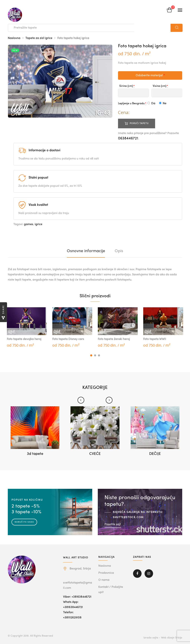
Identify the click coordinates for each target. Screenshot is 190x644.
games (29, 224)
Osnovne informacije (86, 251)
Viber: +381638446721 (77, 597)
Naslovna (14, 38)
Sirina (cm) (126, 86)
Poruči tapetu (139, 123)
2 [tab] (95, 355)
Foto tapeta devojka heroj (24, 339)
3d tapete (35, 454)
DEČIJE (155, 454)
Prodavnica (106, 573)
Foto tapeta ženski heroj (114, 339)
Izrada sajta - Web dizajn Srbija (163, 638)
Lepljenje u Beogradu (131, 104)
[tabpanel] (27, 328)
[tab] (86, 251)
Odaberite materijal (150, 75)
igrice (39, 224)
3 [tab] (99, 355)
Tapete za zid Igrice (39, 38)
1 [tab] (91, 355)
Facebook (137, 574)
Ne (163, 103)
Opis (119, 251)
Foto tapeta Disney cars (68, 339)
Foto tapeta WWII (155, 339)
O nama (104, 580)
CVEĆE (95, 454)
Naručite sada (24, 522)
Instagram (149, 574)
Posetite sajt (113, 524)
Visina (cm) (159, 86)
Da (151, 103)
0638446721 (128, 139)
